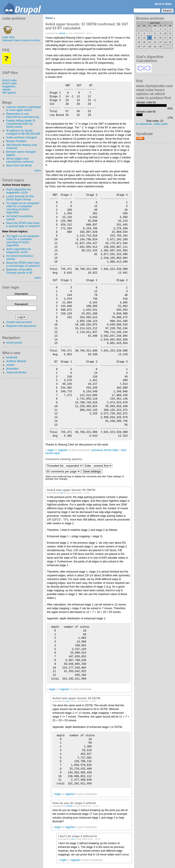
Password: (22, 304)
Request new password (21, 326)
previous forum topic (105, 450)
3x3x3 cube (10, 83)
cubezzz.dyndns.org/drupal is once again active (24, 109)
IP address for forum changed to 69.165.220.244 (23, 132)
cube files (8, 36)
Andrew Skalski (16, 361)
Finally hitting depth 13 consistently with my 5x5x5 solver (21, 124)
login (51, 450)
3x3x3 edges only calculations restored (20, 160)
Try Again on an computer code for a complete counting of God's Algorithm (23, 208)
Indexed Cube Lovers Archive (21, 40)
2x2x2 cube (10, 80)
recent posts (14, 343)
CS (62, 493)
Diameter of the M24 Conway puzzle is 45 (19, 271)
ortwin (10, 365)
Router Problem (16, 141)
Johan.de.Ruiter (16, 372)
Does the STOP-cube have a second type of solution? (23, 225)
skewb (6, 90)
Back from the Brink (19, 165)
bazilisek (12, 357)
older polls (161, 124)
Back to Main (163, 4)
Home (49, 18)
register (63, 450)
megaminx (9, 86)
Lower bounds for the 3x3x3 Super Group (20, 198)
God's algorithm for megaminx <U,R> (19, 191)
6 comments (144, 124)
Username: (22, 294)
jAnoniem (12, 369)
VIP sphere (9, 93)
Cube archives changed (21, 137)
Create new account (19, 322)
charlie (69, 806)
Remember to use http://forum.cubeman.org (23, 115)
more (38, 171)
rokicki (62, 33)
